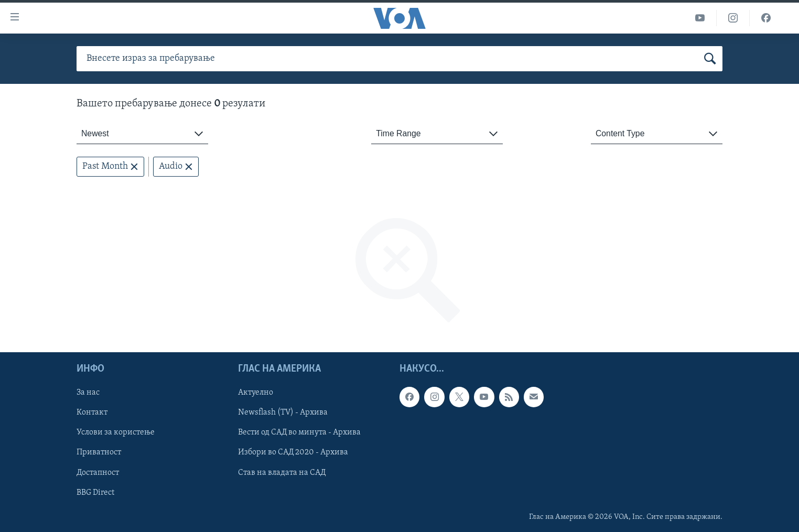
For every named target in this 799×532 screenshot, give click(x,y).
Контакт (92, 413)
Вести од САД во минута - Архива (299, 433)
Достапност (98, 473)
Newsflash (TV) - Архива (283, 413)
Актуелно (256, 393)
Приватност (99, 453)
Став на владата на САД (282, 473)
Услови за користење (116, 433)
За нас (88, 393)
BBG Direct (95, 493)
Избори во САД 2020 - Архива (293, 453)
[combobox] (142, 134)
